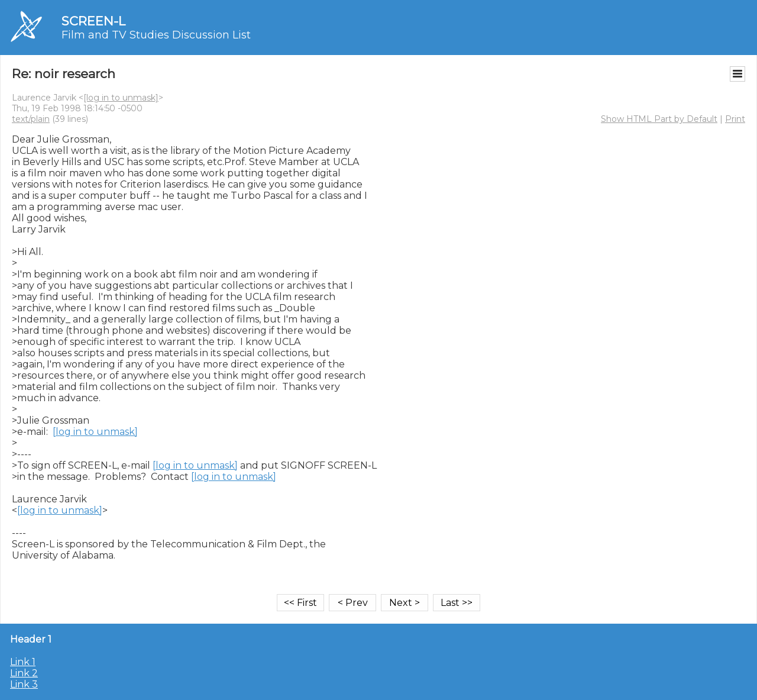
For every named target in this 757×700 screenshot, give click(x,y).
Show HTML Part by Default (659, 119)
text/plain (31, 119)
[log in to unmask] (121, 98)
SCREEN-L (93, 21)
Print (735, 119)
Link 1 (23, 662)
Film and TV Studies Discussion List (156, 35)
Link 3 (24, 684)
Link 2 (24, 673)
